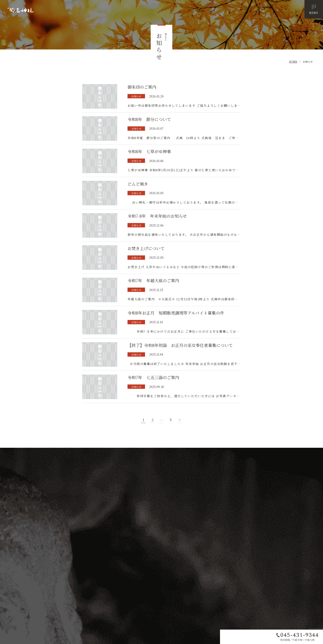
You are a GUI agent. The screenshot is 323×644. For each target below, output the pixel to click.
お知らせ (308, 62)
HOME (293, 62)
